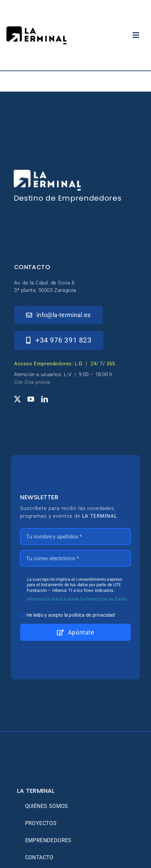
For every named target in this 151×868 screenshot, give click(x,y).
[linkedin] (45, 399)
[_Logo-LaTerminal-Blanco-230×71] (47, 173)
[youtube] (31, 399)
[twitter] (17, 399)
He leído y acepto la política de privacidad (71, 615)
